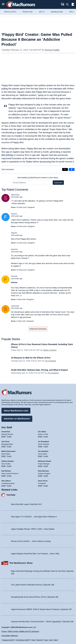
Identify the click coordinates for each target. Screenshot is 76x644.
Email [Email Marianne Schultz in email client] (40, 466)
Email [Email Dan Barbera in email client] (3, 476)
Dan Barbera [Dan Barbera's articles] (6, 471)
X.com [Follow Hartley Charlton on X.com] (9, 466)
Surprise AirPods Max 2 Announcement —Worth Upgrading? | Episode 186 (42, 622)
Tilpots (14, 233)
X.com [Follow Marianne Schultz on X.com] (46, 466)
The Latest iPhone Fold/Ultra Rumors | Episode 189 (32, 585)
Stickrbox (15, 195)
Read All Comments (38, 329)
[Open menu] (3, 4)
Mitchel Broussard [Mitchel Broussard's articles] (8, 451)
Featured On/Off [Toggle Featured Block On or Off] (8, 640)
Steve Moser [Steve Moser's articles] (6, 481)
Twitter (29, 162)
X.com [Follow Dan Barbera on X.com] (9, 476)
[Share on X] (65, 169)
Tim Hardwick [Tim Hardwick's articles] (43, 451)
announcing (45, 162)
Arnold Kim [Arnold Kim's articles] (6, 432)
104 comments (8, 169)
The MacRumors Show (21, 563)
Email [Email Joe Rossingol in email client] (40, 446)
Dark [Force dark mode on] (56, 640)
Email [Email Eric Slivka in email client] (40, 436)
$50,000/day (7, 155)
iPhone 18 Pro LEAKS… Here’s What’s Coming (31, 541)
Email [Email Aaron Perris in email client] (40, 486)
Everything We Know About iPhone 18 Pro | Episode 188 (35, 597)
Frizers (14, 214)
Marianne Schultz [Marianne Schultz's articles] (45, 461)
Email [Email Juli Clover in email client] (3, 446)
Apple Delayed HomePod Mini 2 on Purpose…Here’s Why (35, 554)
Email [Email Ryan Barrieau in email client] (40, 476)
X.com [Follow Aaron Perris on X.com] (46, 486)
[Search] (68, 5)
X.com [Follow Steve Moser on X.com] (9, 486)
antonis (14, 249)
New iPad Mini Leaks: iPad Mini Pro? (26, 504)
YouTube (11, 495)
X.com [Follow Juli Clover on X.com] (9, 446)
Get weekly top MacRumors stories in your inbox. (38, 178)
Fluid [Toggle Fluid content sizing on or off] (33, 640)
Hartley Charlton (50, 350)
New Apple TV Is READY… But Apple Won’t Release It (34, 517)
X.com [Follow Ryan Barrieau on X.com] (46, 476)
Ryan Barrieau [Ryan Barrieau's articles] (44, 471)
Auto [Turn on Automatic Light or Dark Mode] (46, 640)
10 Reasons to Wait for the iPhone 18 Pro (31, 358)
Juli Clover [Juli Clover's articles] (6, 442)
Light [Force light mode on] (51, 640)
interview (58, 89)
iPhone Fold (27, 12)
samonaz (15, 306)
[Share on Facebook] (72, 169)
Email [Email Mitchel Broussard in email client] (3, 456)
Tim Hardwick (50, 361)
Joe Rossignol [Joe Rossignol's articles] (44, 442)
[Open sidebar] (73, 5)
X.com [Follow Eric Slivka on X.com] (46, 436)
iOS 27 (42, 12)
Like (25, 207)
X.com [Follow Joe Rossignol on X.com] (46, 446)
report (19, 132)
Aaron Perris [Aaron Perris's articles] (43, 481)
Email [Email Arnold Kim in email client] (3, 436)
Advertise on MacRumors (17, 419)
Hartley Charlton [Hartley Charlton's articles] (8, 461)
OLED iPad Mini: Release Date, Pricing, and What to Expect (39, 370)
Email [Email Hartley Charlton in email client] (3, 466)
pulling (5, 89)
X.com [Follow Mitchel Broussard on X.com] (9, 456)
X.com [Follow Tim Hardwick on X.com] (46, 456)
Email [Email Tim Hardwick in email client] (40, 456)
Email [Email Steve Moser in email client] (3, 486)
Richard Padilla (52, 50)
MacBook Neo (57, 12)
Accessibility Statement (10, 636)
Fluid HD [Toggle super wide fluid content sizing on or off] (39, 640)
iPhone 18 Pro (10, 12)
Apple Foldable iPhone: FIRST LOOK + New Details (33, 529)
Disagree (31, 207)
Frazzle (14, 276)
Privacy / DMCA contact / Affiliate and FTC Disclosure (20, 631)
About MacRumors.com (16, 411)
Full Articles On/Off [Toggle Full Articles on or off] (23, 640)
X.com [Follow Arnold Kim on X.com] (9, 436)
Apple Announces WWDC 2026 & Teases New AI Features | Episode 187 (41, 609)
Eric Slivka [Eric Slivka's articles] (42, 432)
